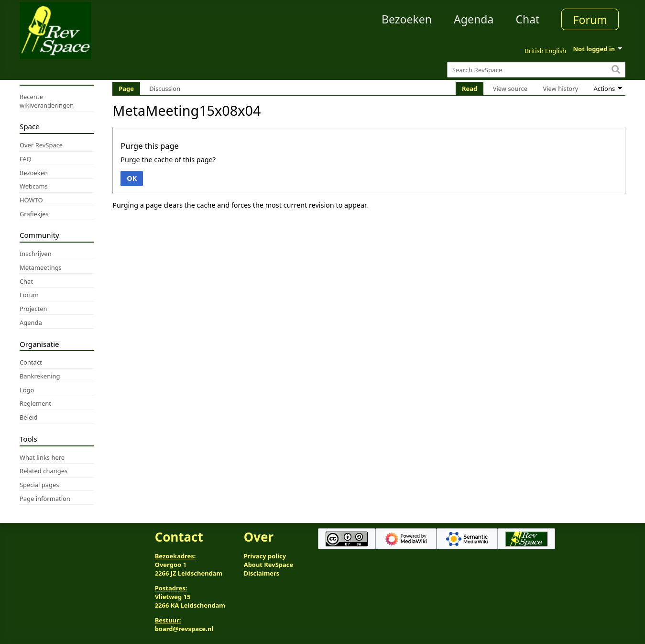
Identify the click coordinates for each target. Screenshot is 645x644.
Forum (590, 20)
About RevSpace (269, 565)
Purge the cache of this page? (168, 160)
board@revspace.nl (184, 629)
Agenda (474, 19)
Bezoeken (407, 19)
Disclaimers (262, 573)
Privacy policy (265, 556)
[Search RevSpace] (536, 70)
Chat (527, 19)
